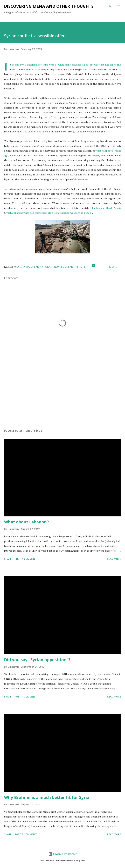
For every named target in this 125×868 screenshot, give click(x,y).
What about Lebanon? (26, 522)
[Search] (111, 6)
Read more (114, 559)
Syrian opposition (77, 267)
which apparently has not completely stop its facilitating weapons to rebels (48, 213)
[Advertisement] (62, 394)
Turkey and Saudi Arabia (106, 208)
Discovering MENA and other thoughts (49, 6)
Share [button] (113, 267)
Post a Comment (26, 559)
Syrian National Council (47, 267)
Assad (18, 267)
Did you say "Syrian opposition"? (37, 660)
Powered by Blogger (62, 854)
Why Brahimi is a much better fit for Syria (47, 797)
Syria (26, 267)
